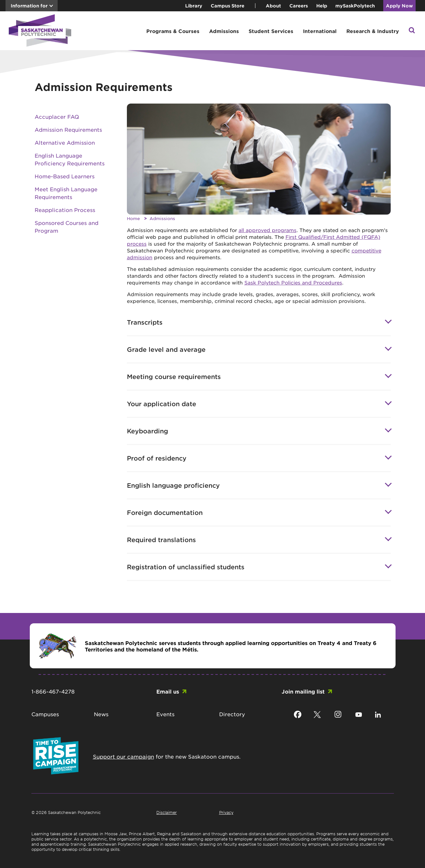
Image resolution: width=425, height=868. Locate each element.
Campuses (45, 714)
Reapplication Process (65, 210)
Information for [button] (29, 6)
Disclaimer (167, 812)
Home (133, 218)
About (273, 6)
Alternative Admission (65, 142)
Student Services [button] (271, 31)
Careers (299, 6)
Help (322, 6)
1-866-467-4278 (53, 691)
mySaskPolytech (355, 6)
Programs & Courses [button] (173, 31)
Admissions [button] (224, 31)
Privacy (226, 812)
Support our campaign (123, 756)
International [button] (320, 31)
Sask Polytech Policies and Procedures (293, 282)
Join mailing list (303, 691)
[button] (412, 31)
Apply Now (399, 6)
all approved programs (268, 230)
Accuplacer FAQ (57, 117)
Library (194, 6)
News (101, 714)
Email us (168, 691)
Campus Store (228, 6)
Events (165, 714)
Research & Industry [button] (373, 31)
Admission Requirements (68, 129)
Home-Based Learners (65, 176)
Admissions (162, 218)
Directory (232, 714)
